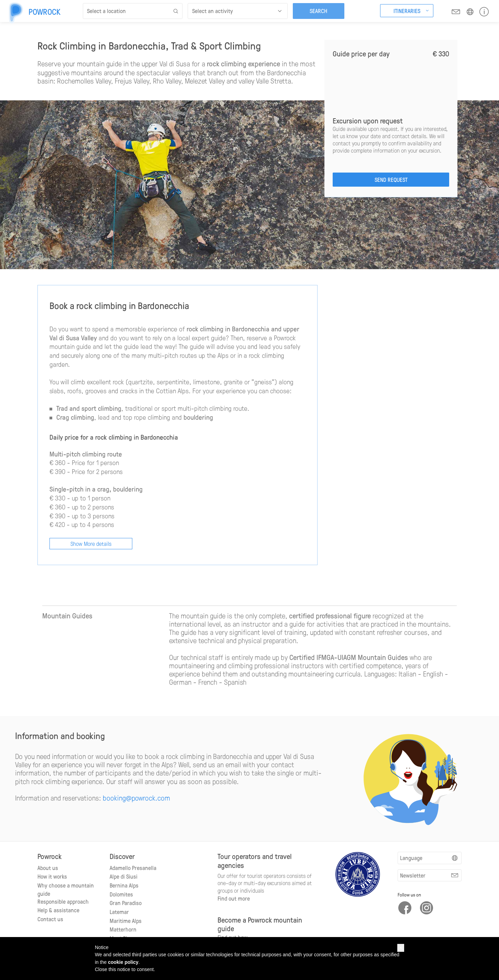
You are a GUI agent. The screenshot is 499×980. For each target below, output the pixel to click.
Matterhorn (123, 929)
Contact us (50, 919)
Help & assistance (58, 910)
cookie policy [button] (123, 962)
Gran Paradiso (126, 903)
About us (48, 868)
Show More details (91, 543)
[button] (401, 948)
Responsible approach (63, 901)
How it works (52, 876)
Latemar (119, 912)
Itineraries (407, 11)
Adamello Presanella (133, 868)
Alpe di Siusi (124, 876)
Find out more (234, 898)
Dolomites (121, 894)
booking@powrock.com (136, 797)
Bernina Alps (124, 885)
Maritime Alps (126, 921)
